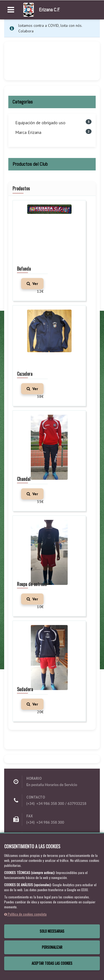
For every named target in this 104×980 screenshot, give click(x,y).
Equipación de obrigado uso (40, 123)
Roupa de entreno (32, 584)
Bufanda (24, 269)
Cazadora (25, 374)
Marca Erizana (28, 132)
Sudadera (25, 689)
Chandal (24, 479)
